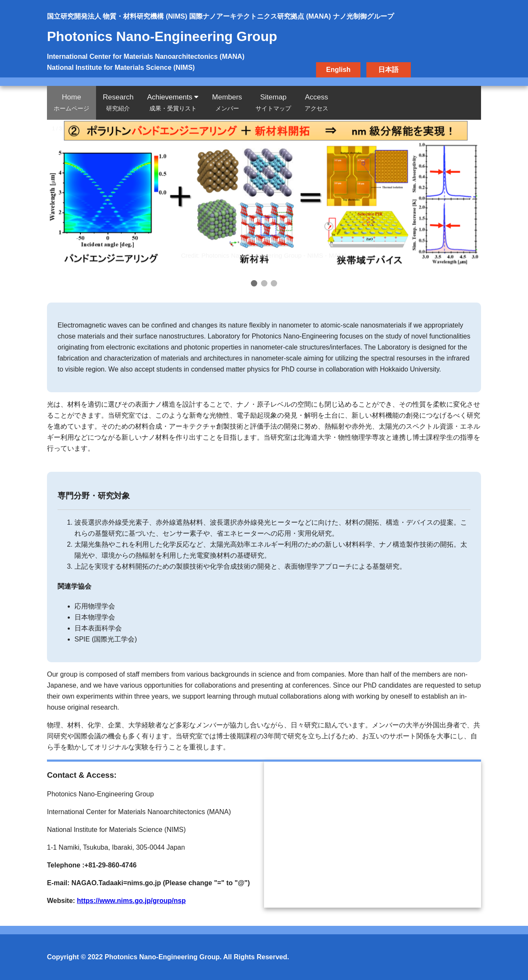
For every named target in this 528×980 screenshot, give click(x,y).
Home (71, 102)
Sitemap (273, 102)
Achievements (173, 102)
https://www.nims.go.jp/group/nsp (131, 901)
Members (227, 102)
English (338, 70)
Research (118, 102)
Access (316, 102)
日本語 (388, 70)
